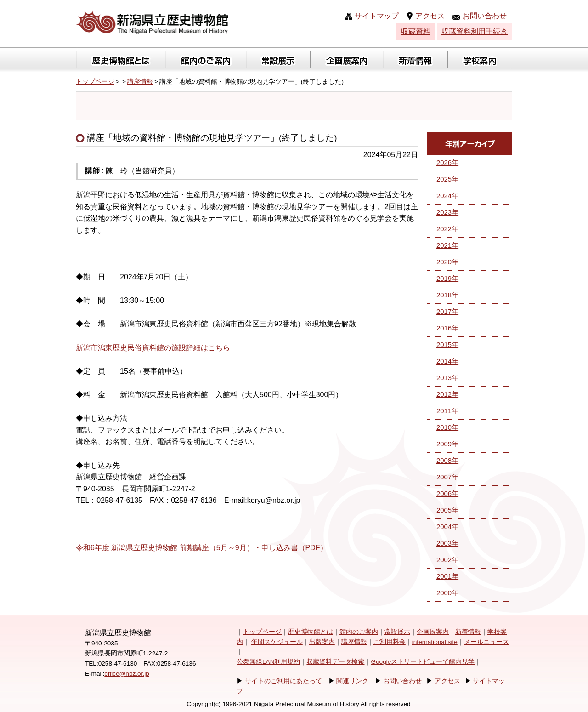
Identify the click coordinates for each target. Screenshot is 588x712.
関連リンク (352, 681)
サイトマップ (377, 16)
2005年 (447, 510)
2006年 (447, 494)
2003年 (447, 543)
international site (435, 642)
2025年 (447, 179)
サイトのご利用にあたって (283, 681)
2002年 (447, 560)
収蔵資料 (416, 31)
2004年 (447, 527)
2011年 (447, 411)
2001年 (447, 576)
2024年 (447, 196)
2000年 (447, 593)
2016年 (447, 328)
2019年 (447, 279)
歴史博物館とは (311, 632)
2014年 (447, 361)
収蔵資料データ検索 (335, 662)
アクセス (430, 16)
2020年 (447, 262)
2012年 (447, 394)
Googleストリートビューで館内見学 (423, 662)
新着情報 (468, 632)
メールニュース (486, 642)
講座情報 (140, 82)
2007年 (447, 477)
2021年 (447, 245)
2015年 (447, 345)
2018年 (447, 295)
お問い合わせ (485, 16)
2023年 (447, 212)
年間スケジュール (277, 642)
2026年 (447, 163)
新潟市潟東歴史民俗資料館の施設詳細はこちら (153, 348)
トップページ (95, 82)
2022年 (447, 229)
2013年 (447, 378)
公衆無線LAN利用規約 (268, 662)
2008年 (447, 461)
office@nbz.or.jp (127, 674)
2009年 (447, 444)
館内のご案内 (359, 632)
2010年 (447, 427)
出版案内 (322, 642)
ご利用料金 (390, 642)
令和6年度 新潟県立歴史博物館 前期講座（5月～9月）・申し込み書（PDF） (202, 548)
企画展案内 (433, 632)
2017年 (447, 312)
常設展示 (397, 632)
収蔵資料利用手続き (475, 31)
